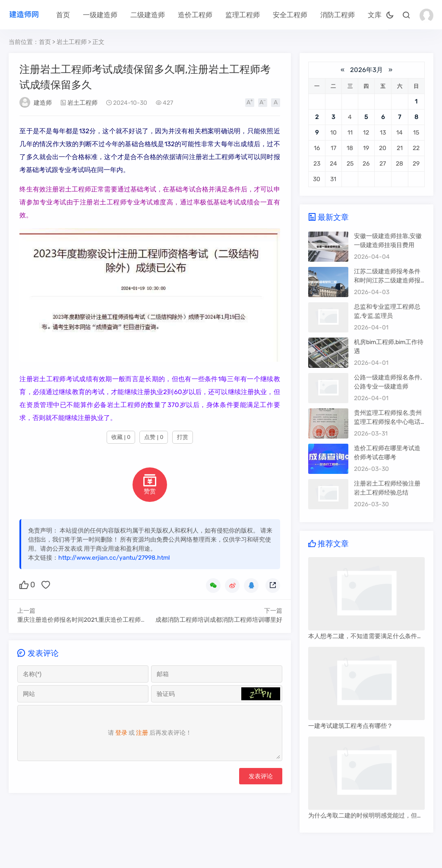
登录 (121, 734)
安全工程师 (290, 15)
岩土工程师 (72, 42)
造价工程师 (195, 15)
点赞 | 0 (154, 437)
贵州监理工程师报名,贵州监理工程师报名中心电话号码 (388, 422)
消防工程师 (338, 15)
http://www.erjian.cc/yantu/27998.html (114, 558)
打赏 (183, 437)
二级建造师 (148, 15)
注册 (142, 734)
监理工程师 (243, 15)
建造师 (43, 103)
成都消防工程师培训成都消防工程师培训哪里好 (219, 620)
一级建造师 (100, 15)
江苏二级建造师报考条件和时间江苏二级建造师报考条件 (387, 280)
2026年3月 (366, 70)
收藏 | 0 (121, 437)
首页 (63, 15)
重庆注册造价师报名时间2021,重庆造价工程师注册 (85, 620)
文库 (375, 15)
